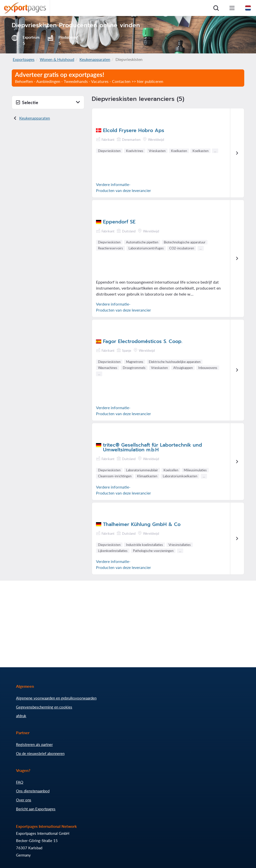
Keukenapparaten (95, 59)
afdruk (21, 716)
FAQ (20, 782)
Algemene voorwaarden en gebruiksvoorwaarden (56, 698)
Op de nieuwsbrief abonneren (40, 753)
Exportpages (24, 59)
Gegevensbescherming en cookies (44, 707)
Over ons (24, 800)
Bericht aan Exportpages (36, 809)
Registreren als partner (34, 744)
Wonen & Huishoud (57, 59)
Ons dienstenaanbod (33, 791)
